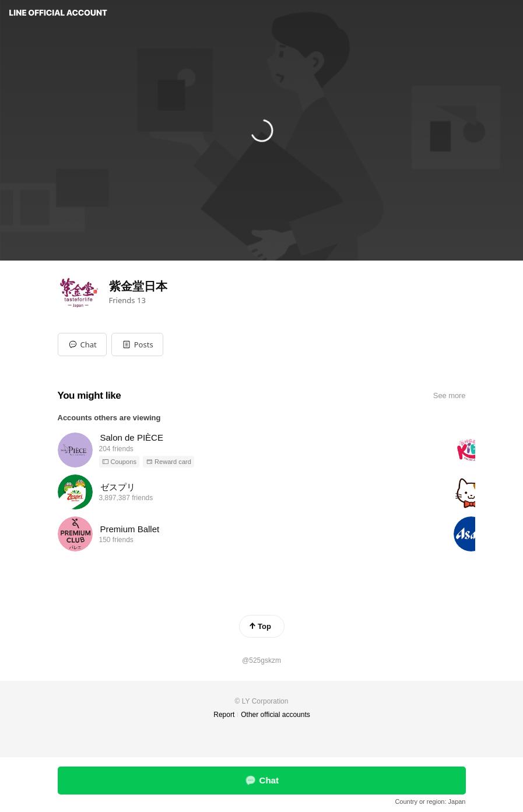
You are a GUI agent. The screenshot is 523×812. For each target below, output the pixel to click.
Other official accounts (275, 715)
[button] (137, 345)
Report (224, 715)
